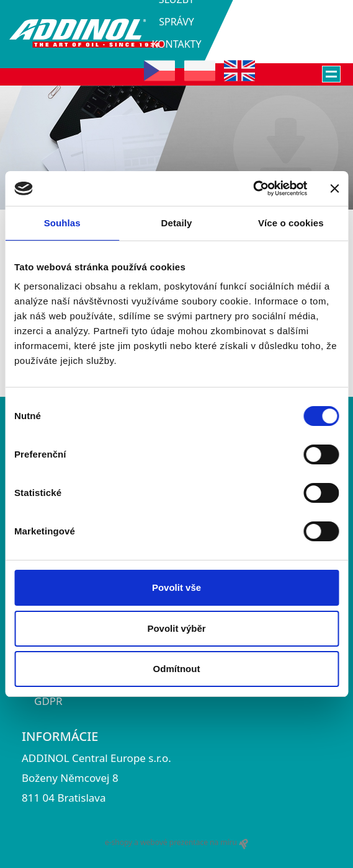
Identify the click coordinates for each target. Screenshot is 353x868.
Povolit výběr (176, 628)
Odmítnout (177, 669)
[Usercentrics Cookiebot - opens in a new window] (253, 188)
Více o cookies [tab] (291, 223)
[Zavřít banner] (334, 188)
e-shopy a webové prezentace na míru (176, 843)
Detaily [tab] (177, 223)
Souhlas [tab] (62, 223)
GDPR (48, 701)
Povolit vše (176, 587)
